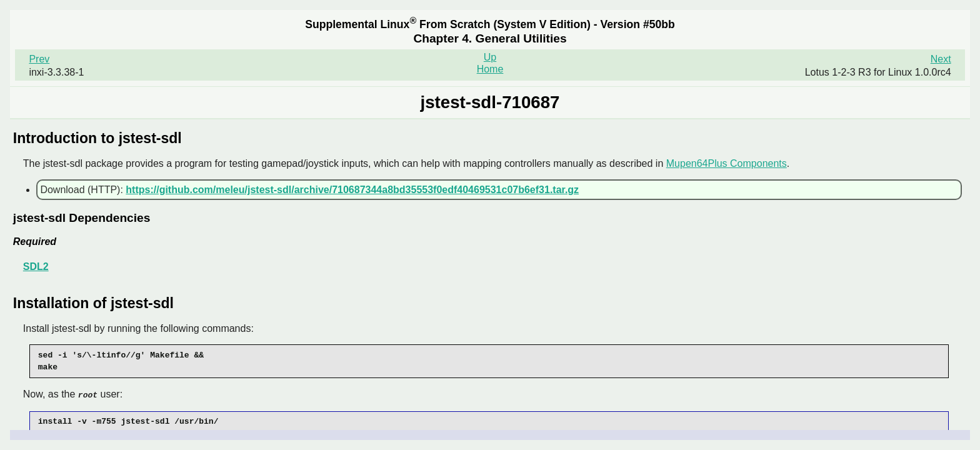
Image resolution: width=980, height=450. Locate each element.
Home (490, 69)
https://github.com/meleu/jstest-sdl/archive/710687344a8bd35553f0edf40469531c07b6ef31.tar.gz (352, 190)
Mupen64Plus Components (727, 163)
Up (490, 57)
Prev (39, 59)
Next (941, 59)
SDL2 (36, 267)
